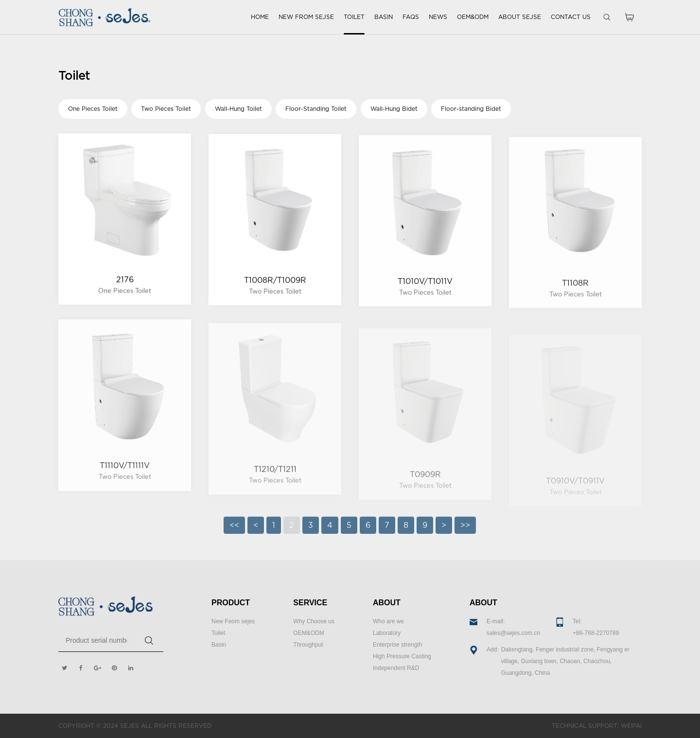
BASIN (384, 17)
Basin (219, 645)
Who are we (388, 621)
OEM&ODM (473, 17)
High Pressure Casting (402, 656)
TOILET (354, 17)
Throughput (308, 645)
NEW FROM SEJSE (306, 17)
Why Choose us (314, 621)
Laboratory (387, 633)
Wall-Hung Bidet (394, 109)
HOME (260, 17)
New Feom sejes (233, 621)
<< (234, 530)
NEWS (438, 17)
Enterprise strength (397, 645)
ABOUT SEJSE (520, 17)
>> (465, 530)
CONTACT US (571, 17)
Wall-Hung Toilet (238, 109)
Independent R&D (396, 668)
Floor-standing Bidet (471, 109)
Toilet (218, 633)
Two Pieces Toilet (166, 109)
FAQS (411, 17)
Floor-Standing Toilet (316, 109)
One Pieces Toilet (93, 109)
